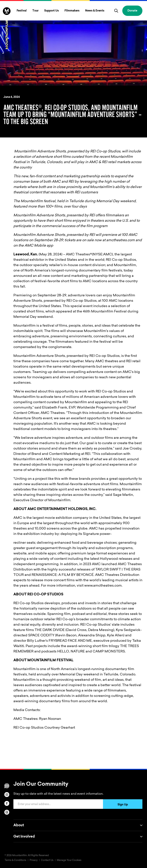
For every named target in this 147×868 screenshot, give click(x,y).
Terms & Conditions (15, 860)
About (78, 825)
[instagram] (7, 794)
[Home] (7, 28)
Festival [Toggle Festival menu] (22, 11)
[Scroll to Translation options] (7, 786)
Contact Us (47, 860)
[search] (116, 11)
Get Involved (78, 837)
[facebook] (7, 803)
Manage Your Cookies (69, 860)
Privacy (34, 860)
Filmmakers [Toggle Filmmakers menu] (72, 11)
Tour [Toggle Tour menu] (35, 11)
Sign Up (123, 805)
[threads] (7, 812)
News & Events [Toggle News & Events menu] (95, 11)
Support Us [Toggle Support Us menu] (51, 11)
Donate (132, 11)
